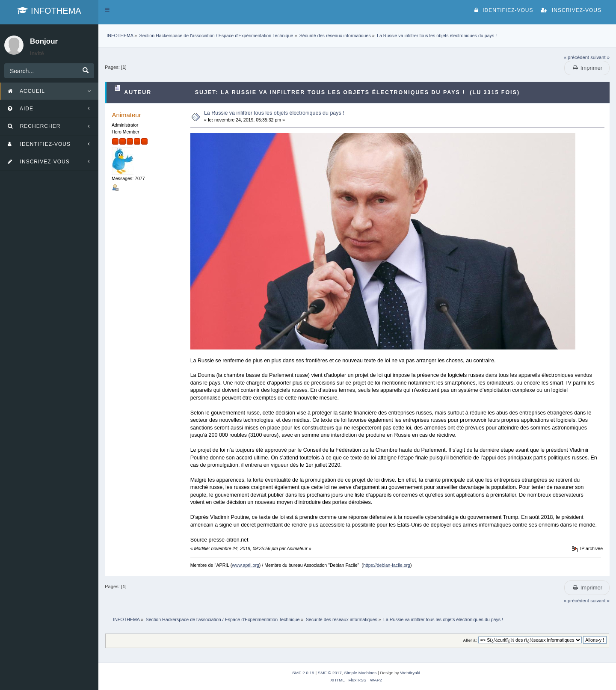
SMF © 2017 (330, 673)
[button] (107, 10)
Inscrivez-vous (571, 10)
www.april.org (246, 565)
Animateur (126, 115)
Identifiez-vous (504, 10)
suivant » (600, 57)
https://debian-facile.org (387, 565)
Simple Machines (360, 673)
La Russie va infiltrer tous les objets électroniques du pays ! (274, 113)
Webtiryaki (410, 673)
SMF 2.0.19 (303, 673)
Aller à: (470, 640)
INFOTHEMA (49, 11)
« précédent (576, 57)
